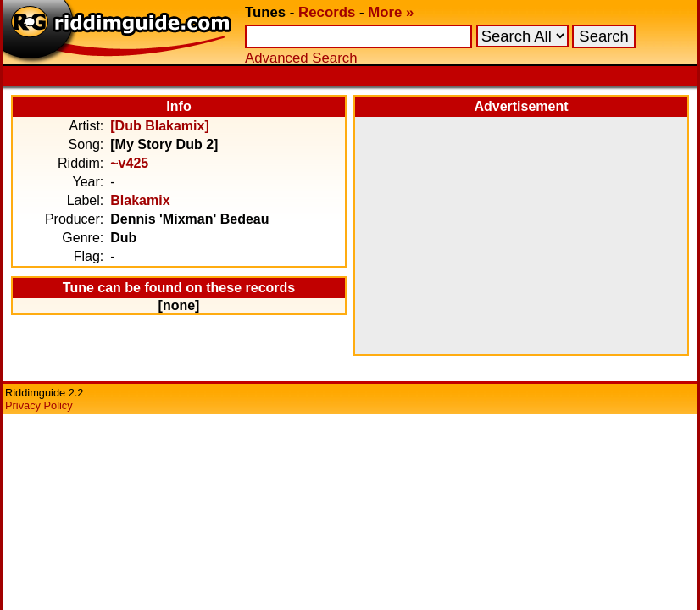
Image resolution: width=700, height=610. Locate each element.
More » (391, 12)
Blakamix (140, 200)
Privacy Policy (39, 405)
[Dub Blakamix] (159, 126)
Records (327, 12)
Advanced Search (301, 58)
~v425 (129, 163)
